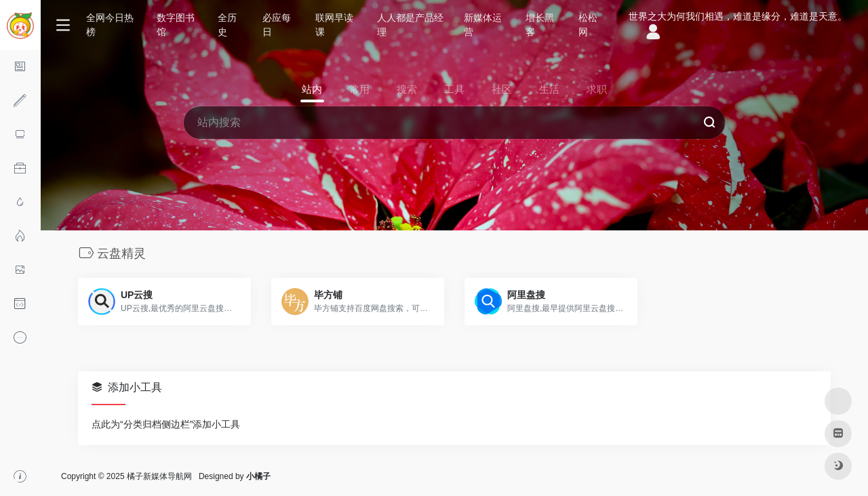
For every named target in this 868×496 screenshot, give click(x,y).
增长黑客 (540, 25)
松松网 (588, 25)
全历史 (227, 25)
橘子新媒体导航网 (159, 476)
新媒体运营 (483, 25)
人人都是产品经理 (410, 25)
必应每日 (277, 25)
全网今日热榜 (110, 25)
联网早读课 (334, 25)
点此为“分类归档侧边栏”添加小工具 (166, 424)
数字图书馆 (176, 25)
